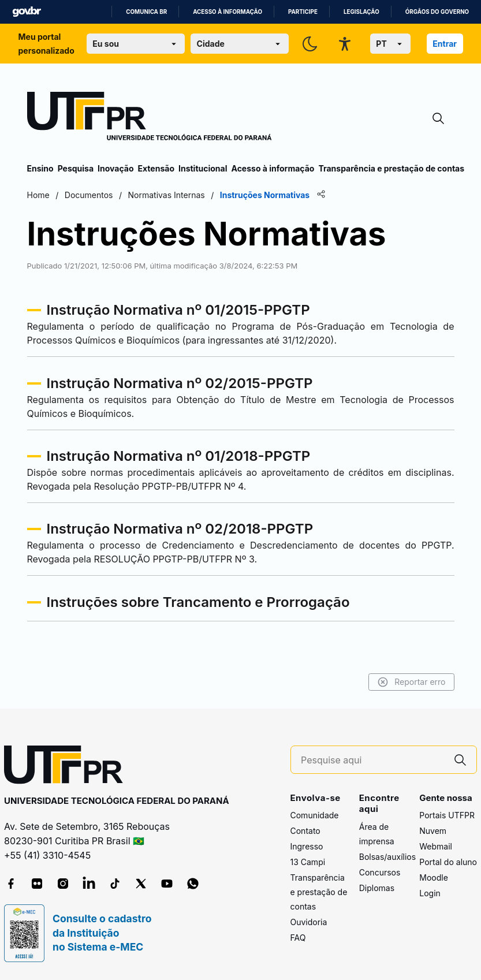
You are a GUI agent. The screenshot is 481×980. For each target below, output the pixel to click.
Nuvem (433, 831)
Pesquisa (76, 168)
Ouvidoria (309, 922)
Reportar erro (411, 682)
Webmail (436, 846)
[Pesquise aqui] (372, 760)
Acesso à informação (228, 12)
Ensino (40, 168)
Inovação (115, 168)
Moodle (434, 877)
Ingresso (307, 846)
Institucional (203, 168)
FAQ (298, 938)
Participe (303, 12)
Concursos (380, 872)
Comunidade (315, 815)
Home (38, 195)
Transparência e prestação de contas (391, 168)
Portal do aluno (448, 862)
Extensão (156, 168)
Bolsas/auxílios (387, 857)
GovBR (27, 12)
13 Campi (308, 862)
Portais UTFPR (447, 815)
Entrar (445, 44)
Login (430, 893)
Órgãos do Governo (437, 12)
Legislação (361, 12)
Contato (305, 831)
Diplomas (377, 888)
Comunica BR (146, 12)
